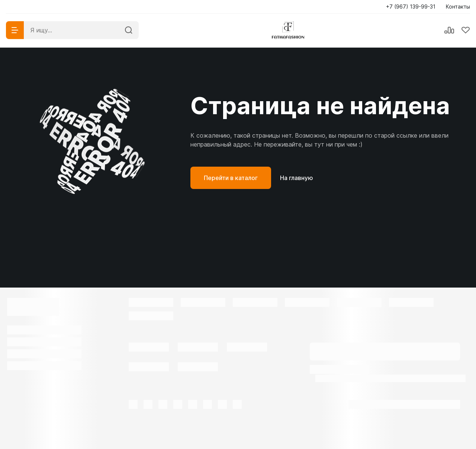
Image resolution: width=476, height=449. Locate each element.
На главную (297, 178)
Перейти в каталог (231, 178)
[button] (413, 7)
